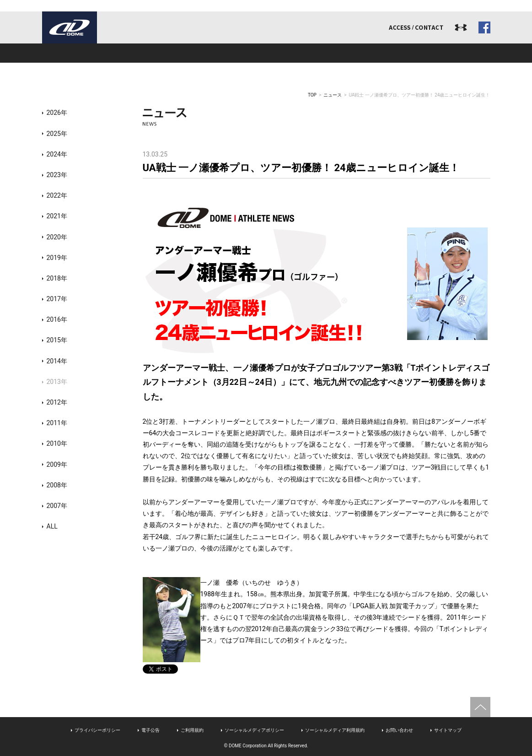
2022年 (57, 195)
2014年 (57, 361)
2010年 (57, 443)
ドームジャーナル (446, 53)
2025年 (57, 134)
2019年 (57, 258)
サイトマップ (448, 730)
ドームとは (87, 53)
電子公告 (150, 730)
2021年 (57, 216)
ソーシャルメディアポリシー (254, 730)
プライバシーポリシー (97, 730)
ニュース (333, 95)
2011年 (57, 423)
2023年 (57, 175)
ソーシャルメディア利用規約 (335, 730)
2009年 (57, 464)
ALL (52, 526)
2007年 (57, 506)
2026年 (57, 113)
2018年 (57, 278)
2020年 (57, 237)
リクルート (356, 53)
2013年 (57, 382)
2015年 (57, 340)
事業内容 (177, 53)
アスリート (266, 53)
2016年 (57, 319)
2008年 (57, 485)
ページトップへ (480, 707)
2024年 (57, 154)
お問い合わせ (399, 730)
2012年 (57, 402)
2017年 (57, 299)
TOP (312, 95)
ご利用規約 (192, 730)
